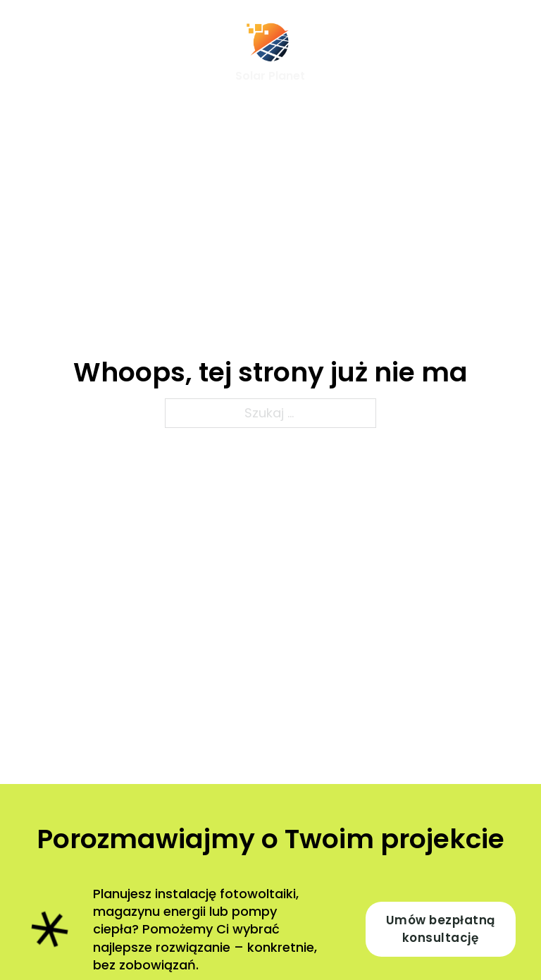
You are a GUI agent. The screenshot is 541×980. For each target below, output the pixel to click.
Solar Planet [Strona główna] (270, 76)
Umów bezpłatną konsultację (441, 929)
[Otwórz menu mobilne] (32, 54)
